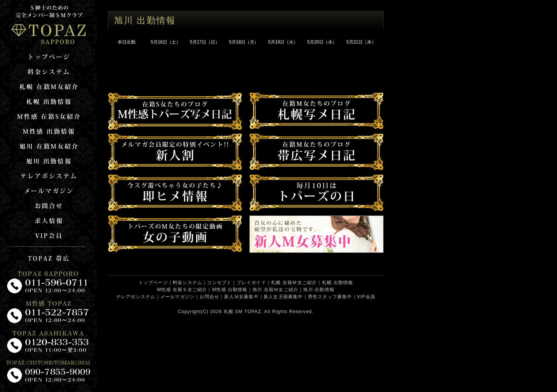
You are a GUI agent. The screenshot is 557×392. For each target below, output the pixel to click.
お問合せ (209, 297)
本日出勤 (127, 42)
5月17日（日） (205, 42)
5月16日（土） (166, 42)
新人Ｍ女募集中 (241, 297)
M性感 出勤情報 (230, 290)
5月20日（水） (322, 42)
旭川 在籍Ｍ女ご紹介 (275, 290)
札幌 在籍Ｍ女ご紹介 (294, 283)
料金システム (187, 283)
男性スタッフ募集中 (330, 297)
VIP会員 (366, 297)
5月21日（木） (361, 42)
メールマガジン (178, 297)
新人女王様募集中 (283, 297)
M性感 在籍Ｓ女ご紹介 (182, 290)
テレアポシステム (136, 297)
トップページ (153, 283)
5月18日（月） (244, 42)
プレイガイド (252, 283)
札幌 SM (233, 312)
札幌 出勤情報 (338, 283)
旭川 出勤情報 (319, 290)
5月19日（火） (283, 42)
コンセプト (219, 283)
